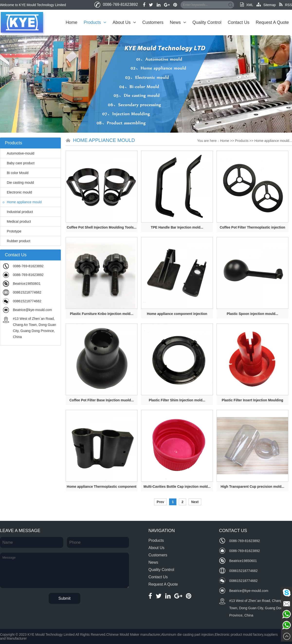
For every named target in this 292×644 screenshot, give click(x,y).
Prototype (12, 231)
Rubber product (17, 241)
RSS (286, 5)
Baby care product (19, 163)
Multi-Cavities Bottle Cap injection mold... (177, 487)
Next (195, 502)
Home (72, 22)
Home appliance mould (22, 202)
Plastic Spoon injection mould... (253, 314)
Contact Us (239, 22)
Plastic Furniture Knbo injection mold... (102, 314)
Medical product (17, 221)
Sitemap (266, 5)
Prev (160, 502)
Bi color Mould (16, 173)
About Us (124, 22)
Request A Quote (272, 22)
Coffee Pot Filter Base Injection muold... (101, 400)
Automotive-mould (18, 153)
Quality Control (207, 22)
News (178, 22)
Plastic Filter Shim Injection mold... (177, 400)
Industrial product (18, 212)
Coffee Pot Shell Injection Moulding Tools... (102, 227)
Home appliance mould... (273, 141)
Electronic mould (17, 192)
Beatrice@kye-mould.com (32, 310)
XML (247, 5)
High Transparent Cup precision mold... (252, 487)
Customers (153, 22)
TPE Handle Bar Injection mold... (177, 227)
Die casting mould (18, 183)
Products (95, 22)
